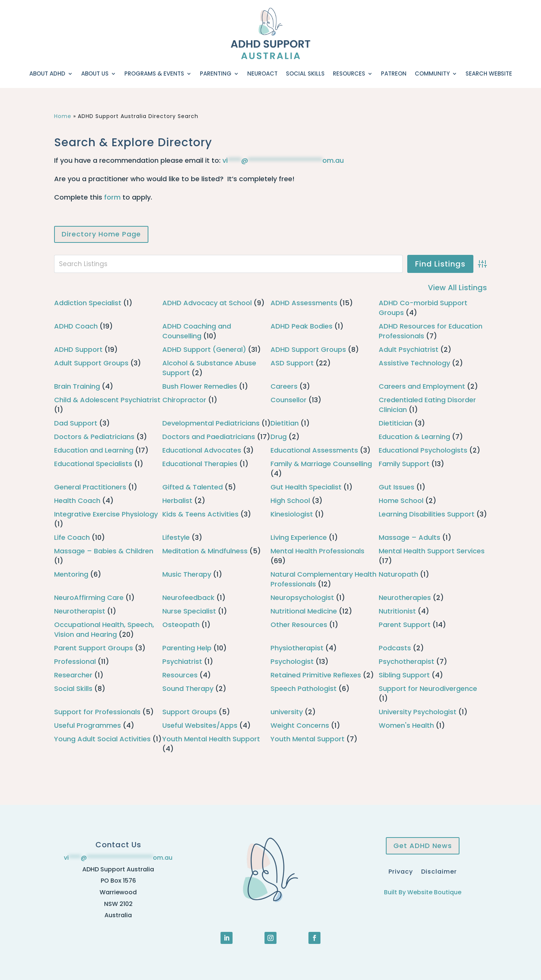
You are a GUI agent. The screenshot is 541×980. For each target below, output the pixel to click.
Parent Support (405, 625)
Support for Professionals (97, 712)
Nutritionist (397, 611)
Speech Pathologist (304, 688)
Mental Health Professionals (317, 551)
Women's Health (406, 725)
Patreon (394, 73)
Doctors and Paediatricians (209, 437)
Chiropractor (184, 400)
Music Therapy (187, 574)
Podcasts (395, 648)
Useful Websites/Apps (200, 725)
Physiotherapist (297, 648)
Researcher (73, 675)
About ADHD (47, 73)
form (112, 197)
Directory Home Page (101, 234)
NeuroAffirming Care (89, 598)
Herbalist (177, 501)
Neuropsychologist (302, 598)
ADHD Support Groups (308, 349)
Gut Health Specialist (306, 487)
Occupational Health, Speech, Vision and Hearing (104, 629)
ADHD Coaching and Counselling (197, 331)
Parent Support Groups (94, 648)
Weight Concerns (300, 725)
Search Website (489, 73)
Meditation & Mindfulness (205, 551)
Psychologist (292, 661)
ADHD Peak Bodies (301, 326)
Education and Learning (94, 450)
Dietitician (396, 423)
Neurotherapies (405, 598)
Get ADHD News (423, 846)
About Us (95, 73)
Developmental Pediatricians (211, 423)
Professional (75, 661)
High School (290, 501)
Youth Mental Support (308, 739)
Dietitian (285, 423)
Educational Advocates (202, 450)
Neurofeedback (188, 598)
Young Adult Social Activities (102, 739)
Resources (349, 73)
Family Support (404, 464)
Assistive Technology (414, 363)
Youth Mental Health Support (211, 739)
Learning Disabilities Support (427, 514)
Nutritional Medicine (304, 611)
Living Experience (299, 537)
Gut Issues (397, 487)
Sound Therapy (188, 688)
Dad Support (76, 423)
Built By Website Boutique (423, 892)
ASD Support (292, 363)
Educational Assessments (314, 450)
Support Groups (190, 712)
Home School (401, 501)
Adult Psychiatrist (409, 349)
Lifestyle (176, 537)
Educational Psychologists (423, 450)
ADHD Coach (76, 326)
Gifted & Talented (193, 487)
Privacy (401, 871)
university (287, 712)
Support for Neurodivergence (428, 688)
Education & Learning (414, 437)
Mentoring (71, 574)
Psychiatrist (182, 661)
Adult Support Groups (91, 363)
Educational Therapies (200, 464)
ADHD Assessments (304, 303)
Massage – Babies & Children (104, 551)
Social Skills (305, 73)
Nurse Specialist (189, 611)
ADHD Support (78, 349)
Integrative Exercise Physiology (106, 514)
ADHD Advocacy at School (207, 303)
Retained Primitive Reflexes (316, 675)
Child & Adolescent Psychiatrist (107, 400)
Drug (279, 437)
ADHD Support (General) (204, 349)
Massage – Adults (410, 537)
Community (432, 73)
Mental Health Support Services (432, 551)
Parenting (216, 73)
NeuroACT (262, 73)
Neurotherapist (80, 611)
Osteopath (181, 625)
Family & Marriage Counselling (321, 464)
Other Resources (299, 625)
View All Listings (457, 288)
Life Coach (72, 537)
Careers (284, 386)
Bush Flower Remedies (200, 386)
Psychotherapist (407, 661)
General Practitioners (90, 487)
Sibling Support (404, 675)
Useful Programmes (88, 725)
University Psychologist (418, 712)
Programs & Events (154, 73)
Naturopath (398, 574)
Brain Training (77, 386)
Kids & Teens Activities (200, 514)
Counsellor (289, 400)
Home (63, 116)
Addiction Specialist (88, 303)
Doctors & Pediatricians (94, 437)
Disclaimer (439, 871)
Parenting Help (187, 648)
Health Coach (77, 501)
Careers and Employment (422, 386)
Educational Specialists (93, 464)
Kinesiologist (292, 514)
